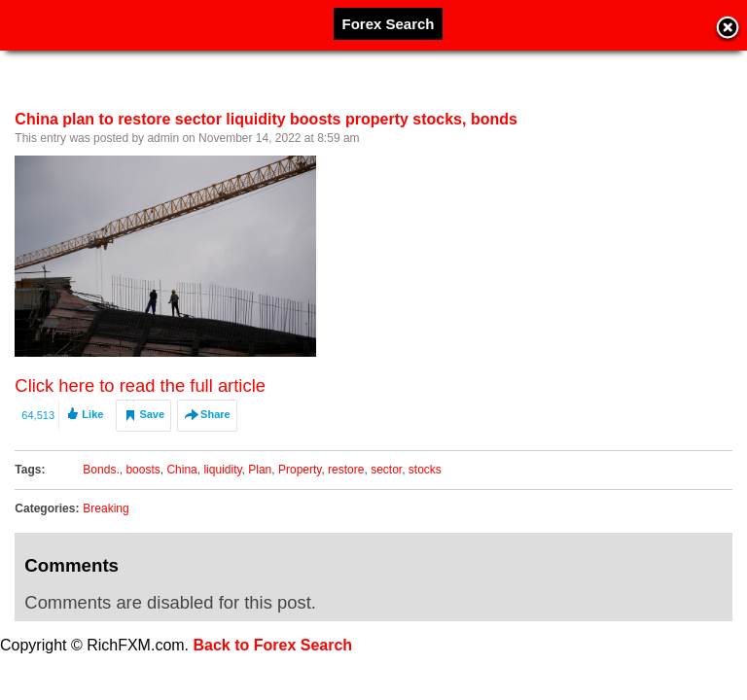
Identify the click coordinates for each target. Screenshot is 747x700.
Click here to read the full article (140, 385)
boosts (142, 470)
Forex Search (388, 24)
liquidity (222, 470)
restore (346, 470)
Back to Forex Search (273, 645)
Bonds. (101, 470)
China (181, 470)
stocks (425, 470)
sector (386, 470)
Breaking (106, 508)
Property (300, 470)
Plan (260, 470)
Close (728, 29)
